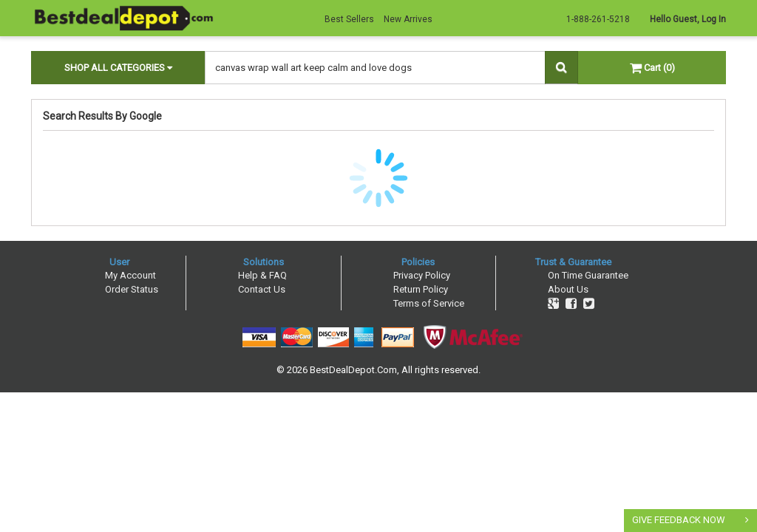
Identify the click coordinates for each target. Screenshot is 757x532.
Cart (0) (652, 68)
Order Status (132, 289)
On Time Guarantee (588, 275)
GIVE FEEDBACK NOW (679, 520)
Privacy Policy (422, 275)
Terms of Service (429, 303)
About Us (568, 289)
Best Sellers (349, 19)
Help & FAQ (262, 275)
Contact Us (262, 289)
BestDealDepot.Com (353, 370)
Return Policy (421, 289)
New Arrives (408, 19)
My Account (130, 275)
